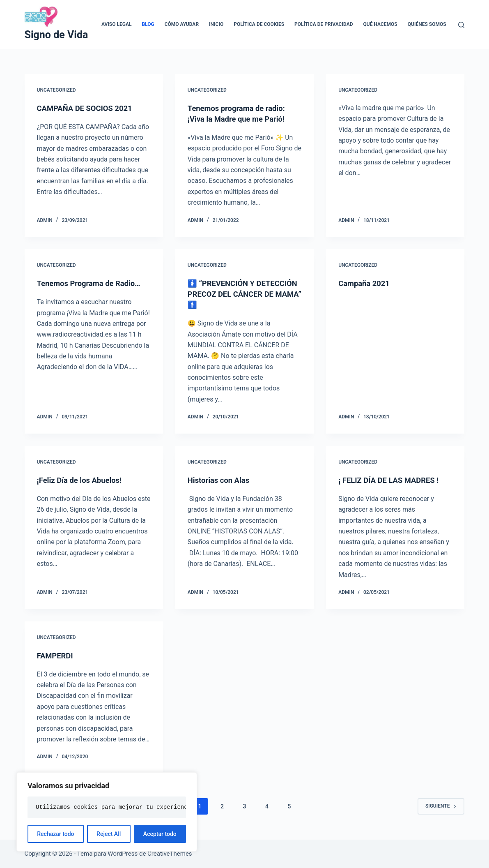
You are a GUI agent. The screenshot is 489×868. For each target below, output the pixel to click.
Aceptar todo (160, 834)
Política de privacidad (324, 24)
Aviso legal (117, 24)
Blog (148, 24)
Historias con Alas (221, 480)
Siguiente (441, 806)
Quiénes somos (427, 24)
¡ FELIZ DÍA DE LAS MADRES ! (393, 480)
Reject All (109, 834)
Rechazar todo (55, 834)
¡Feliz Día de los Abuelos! (83, 480)
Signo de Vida (56, 35)
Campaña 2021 (366, 283)
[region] (107, 812)
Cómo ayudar (182, 24)
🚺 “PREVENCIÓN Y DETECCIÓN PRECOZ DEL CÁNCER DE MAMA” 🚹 (235, 294)
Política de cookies (259, 24)
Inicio (216, 24)
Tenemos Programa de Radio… (93, 283)
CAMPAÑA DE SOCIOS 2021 (89, 108)
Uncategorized (56, 90)
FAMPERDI (57, 656)
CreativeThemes (170, 854)
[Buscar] (461, 25)
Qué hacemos (380, 24)
